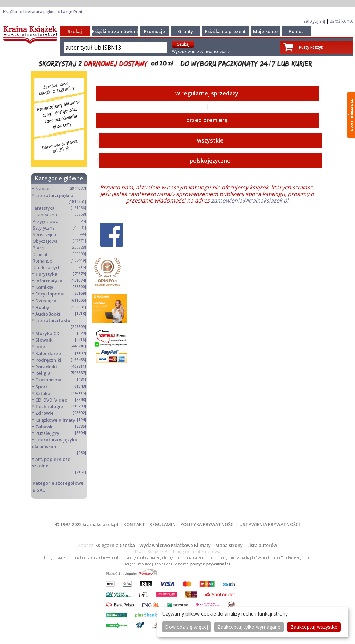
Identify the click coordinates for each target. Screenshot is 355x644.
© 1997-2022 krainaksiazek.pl (87, 524)
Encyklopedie (50, 294)
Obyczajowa (45, 241)
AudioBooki (48, 314)
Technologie (49, 406)
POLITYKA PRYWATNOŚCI (207, 524)
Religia (43, 373)
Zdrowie (45, 413)
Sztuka (43, 393)
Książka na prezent (225, 31)
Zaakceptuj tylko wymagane (249, 627)
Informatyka (49, 281)
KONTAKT (134, 524)
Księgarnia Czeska (115, 545)
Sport (41, 387)
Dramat (40, 254)
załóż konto (342, 21)
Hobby (42, 307)
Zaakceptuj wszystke (314, 627)
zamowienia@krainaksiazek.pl (250, 200)
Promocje (154, 31)
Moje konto (265, 31)
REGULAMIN (163, 524)
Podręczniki (48, 360)
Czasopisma (48, 380)
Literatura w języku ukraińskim (55, 443)
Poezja (40, 248)
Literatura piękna (54, 195)
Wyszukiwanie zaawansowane (201, 51)
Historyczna (45, 215)
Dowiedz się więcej (187, 627)
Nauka (42, 189)
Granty (185, 31)
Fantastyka (44, 208)
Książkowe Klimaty (55, 420)
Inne (40, 346)
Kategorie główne (59, 178)
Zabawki (45, 427)
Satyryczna (44, 228)
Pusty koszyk (311, 47)
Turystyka (46, 274)
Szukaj (75, 31)
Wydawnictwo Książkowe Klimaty (175, 545)
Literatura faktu (53, 320)
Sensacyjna (44, 234)
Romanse (42, 261)
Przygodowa (45, 221)
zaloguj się (314, 21)
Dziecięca (46, 301)
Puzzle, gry (47, 433)
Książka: (11, 12)
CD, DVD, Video (51, 400)
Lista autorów (262, 545)
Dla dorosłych (47, 267)
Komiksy (44, 287)
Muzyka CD (47, 333)
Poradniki (46, 367)
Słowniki (45, 340)
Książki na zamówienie (116, 31)
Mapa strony (229, 545)
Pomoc (296, 31)
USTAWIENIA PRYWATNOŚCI (270, 524)
